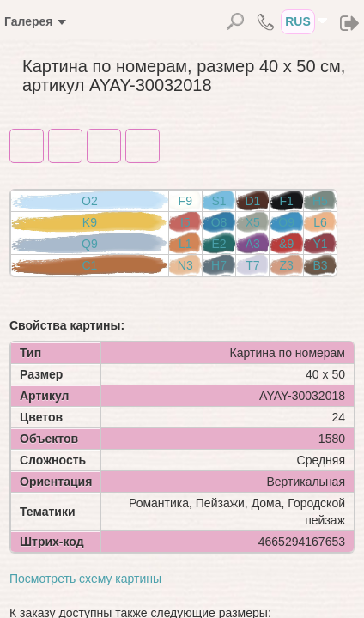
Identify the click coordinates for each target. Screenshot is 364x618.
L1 (185, 244)
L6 (320, 222)
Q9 (90, 244)
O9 (286, 222)
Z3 (286, 265)
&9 (286, 244)
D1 (252, 201)
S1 (218, 201)
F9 (185, 201)
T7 (252, 265)
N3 (185, 265)
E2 (218, 244)
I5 (185, 222)
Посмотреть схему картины (85, 579)
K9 (90, 222)
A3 (253, 244)
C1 (89, 265)
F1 (286, 201)
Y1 (320, 244)
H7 (219, 265)
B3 (320, 265)
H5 (320, 201)
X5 (253, 222)
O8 (219, 222)
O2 (90, 201)
